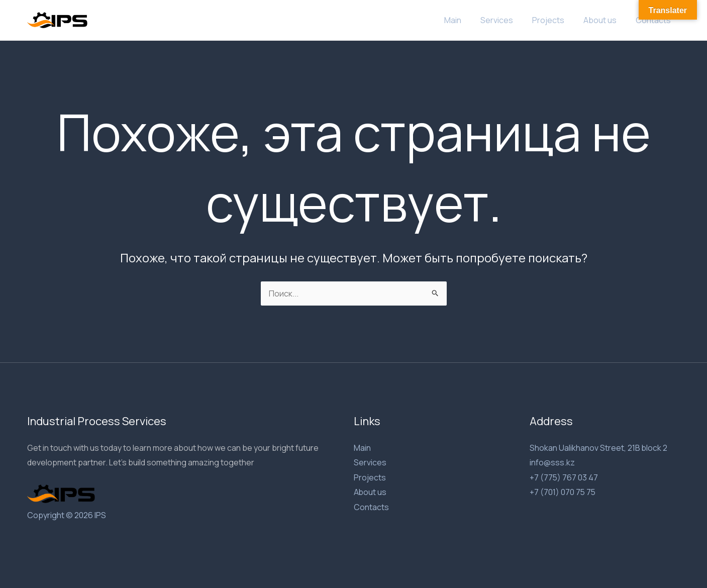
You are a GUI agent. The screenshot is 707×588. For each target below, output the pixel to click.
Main (466, 20)
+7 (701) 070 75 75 (563, 493)
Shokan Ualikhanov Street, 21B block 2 (599, 448)
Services (507, 20)
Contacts (655, 20)
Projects (556, 20)
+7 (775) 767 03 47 (564, 477)
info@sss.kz (552, 462)
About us (604, 20)
